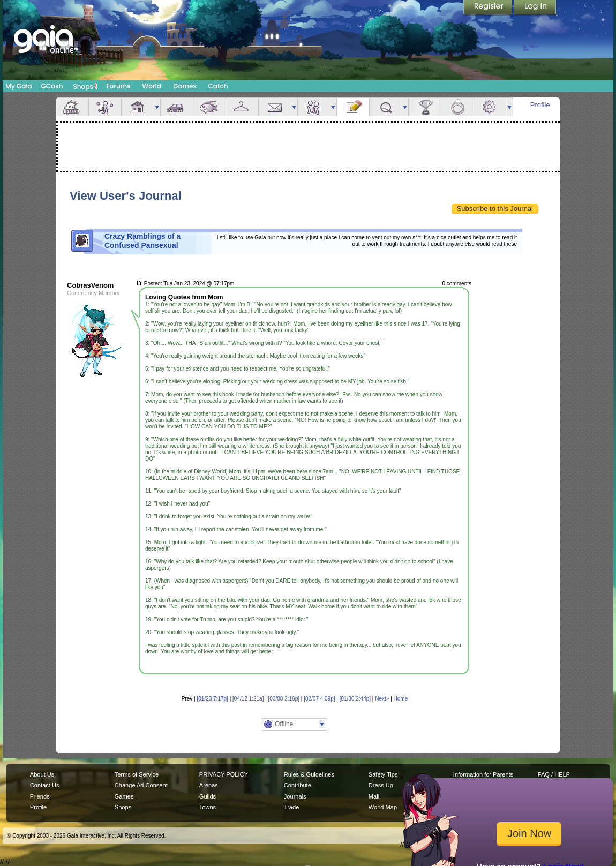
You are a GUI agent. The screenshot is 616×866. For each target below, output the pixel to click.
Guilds (208, 796)
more (157, 107)
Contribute (298, 785)
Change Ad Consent (141, 785)
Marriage (457, 107)
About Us (42, 774)
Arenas (209, 785)
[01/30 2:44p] (355, 699)
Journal (353, 107)
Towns (208, 807)
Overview (72, 107)
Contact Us (45, 785)
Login (535, 8)
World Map (383, 807)
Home (401, 699)
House (138, 107)
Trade (291, 807)
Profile (540, 105)
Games (185, 86)
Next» (382, 699)
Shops (85, 86)
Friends (314, 107)
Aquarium (209, 107)
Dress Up (381, 785)
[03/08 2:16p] (284, 699)
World (152, 86)
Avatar (105, 107)
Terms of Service (137, 774)
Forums (118, 86)
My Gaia (18, 86)
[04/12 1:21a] (248, 699)
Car (177, 107)
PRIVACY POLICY (224, 774)
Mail (275, 107)
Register (489, 8)
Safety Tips (383, 774)
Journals (295, 796)
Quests (386, 107)
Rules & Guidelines (309, 774)
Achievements (425, 107)
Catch (218, 86)
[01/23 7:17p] (213, 699)
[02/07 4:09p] (319, 699)
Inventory (242, 107)
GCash (52, 86)
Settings (490, 107)
